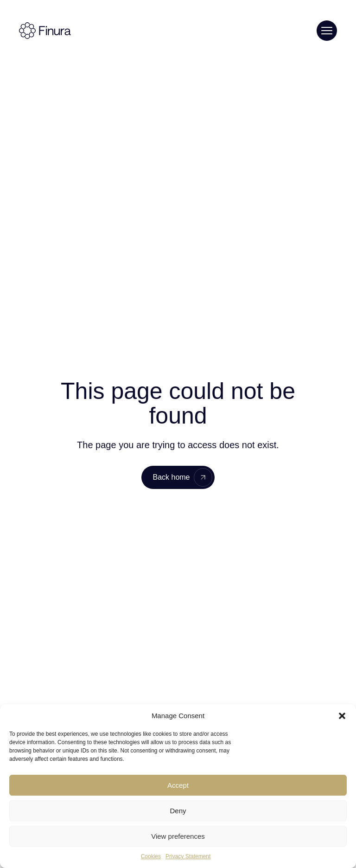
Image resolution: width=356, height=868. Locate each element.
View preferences (178, 836)
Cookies (151, 856)
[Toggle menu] (327, 31)
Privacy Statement (188, 856)
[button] (342, 716)
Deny (178, 811)
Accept (178, 785)
